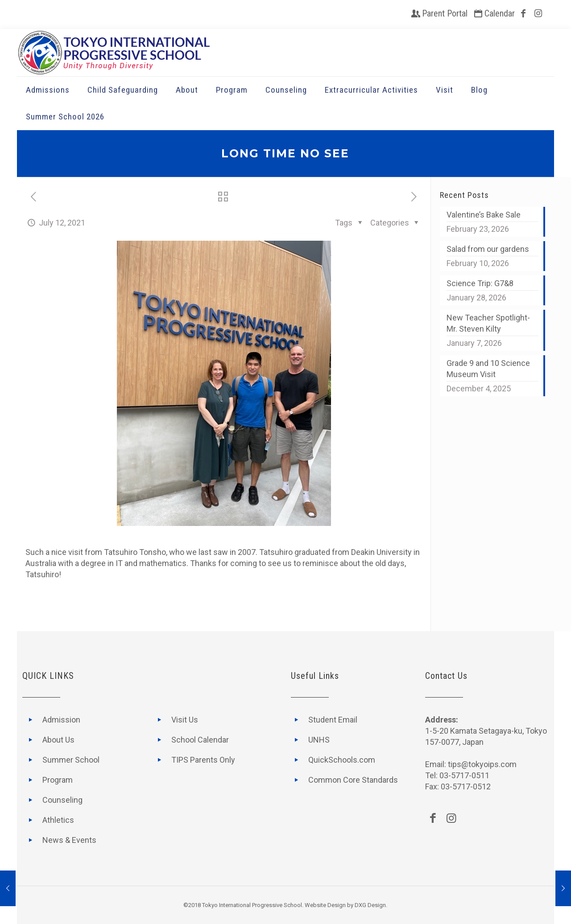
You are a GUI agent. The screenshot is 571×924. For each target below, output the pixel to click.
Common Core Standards (353, 780)
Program (58, 780)
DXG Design (370, 905)
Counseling (62, 800)
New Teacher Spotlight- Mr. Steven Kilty (488, 323)
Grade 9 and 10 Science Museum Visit (488, 369)
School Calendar (200, 740)
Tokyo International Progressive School (252, 905)
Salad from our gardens (488, 249)
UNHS (319, 740)
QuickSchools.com (342, 760)
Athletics (58, 820)
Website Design (325, 905)
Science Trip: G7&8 (480, 283)
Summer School (71, 760)
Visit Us (185, 720)
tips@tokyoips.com (482, 764)
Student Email (333, 720)
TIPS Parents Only (203, 760)
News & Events (69, 840)
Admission (61, 720)
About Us (58, 740)
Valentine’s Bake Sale (484, 215)
